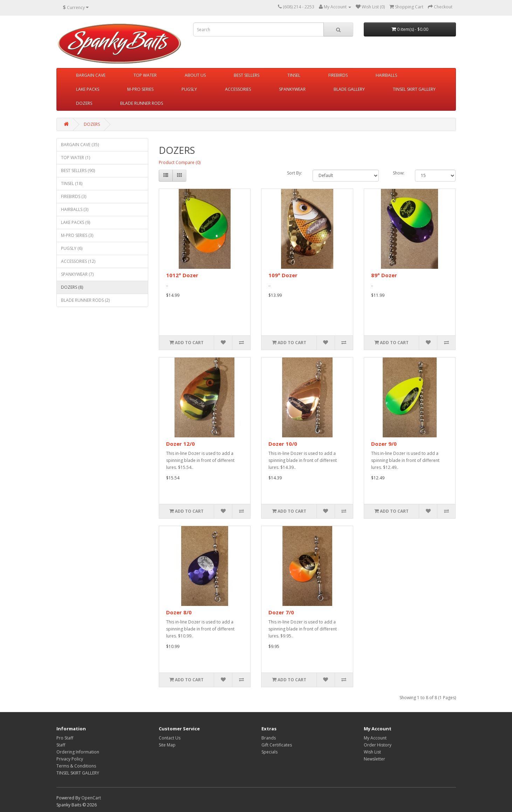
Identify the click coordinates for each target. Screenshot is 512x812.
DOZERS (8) (72, 287)
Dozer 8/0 (179, 612)
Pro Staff (65, 738)
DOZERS (84, 103)
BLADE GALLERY (349, 89)
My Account (375, 738)
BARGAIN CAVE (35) (80, 145)
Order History (378, 745)
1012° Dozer (182, 275)
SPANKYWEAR (292, 89)
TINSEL (294, 75)
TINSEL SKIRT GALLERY (414, 89)
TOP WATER (145, 75)
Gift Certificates (277, 745)
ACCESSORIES (238, 89)
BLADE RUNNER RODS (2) (85, 300)
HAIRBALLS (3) (75, 209)
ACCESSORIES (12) (78, 261)
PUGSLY (189, 89)
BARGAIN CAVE (91, 75)
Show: (399, 173)
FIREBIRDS (338, 75)
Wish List (372, 752)
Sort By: (295, 173)
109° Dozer (283, 275)
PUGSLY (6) (72, 248)
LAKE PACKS (88, 89)
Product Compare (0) (180, 162)
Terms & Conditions (76, 766)
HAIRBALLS (386, 75)
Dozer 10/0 (283, 444)
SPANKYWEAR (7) (77, 274)
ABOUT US (195, 75)
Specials (269, 752)
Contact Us (170, 738)
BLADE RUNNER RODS (142, 103)
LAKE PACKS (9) (76, 222)
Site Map (167, 745)
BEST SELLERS (247, 75)
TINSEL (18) (72, 183)
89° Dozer (384, 275)
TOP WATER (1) (76, 158)
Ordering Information (78, 752)
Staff (61, 745)
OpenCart (91, 798)
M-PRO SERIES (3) (77, 235)
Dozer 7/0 (281, 612)
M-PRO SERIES (140, 89)
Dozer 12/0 (180, 444)
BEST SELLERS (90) (78, 170)
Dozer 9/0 (384, 444)
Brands (269, 738)
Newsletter (374, 759)
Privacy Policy (70, 759)
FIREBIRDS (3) (74, 196)
